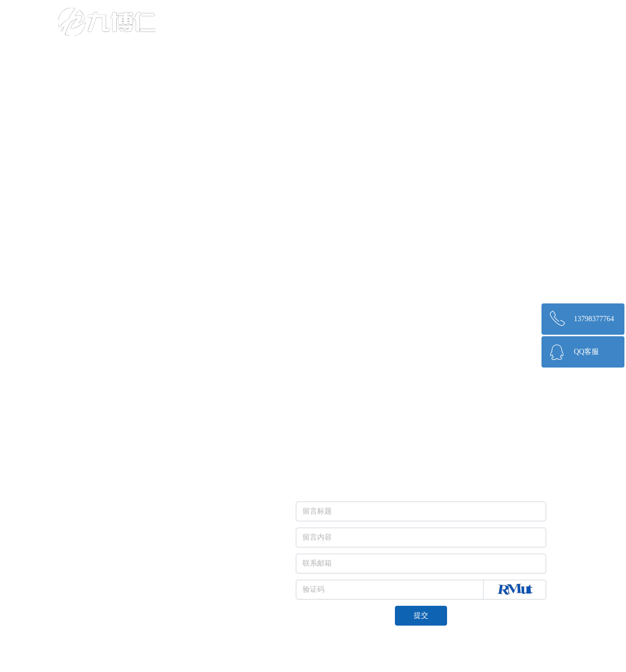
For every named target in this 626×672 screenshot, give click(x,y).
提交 (421, 615)
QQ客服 (586, 352)
